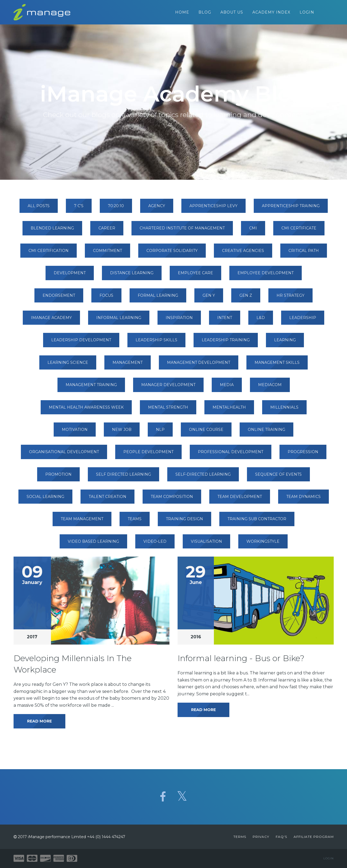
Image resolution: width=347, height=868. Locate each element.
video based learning (93, 544)
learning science (68, 365)
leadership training (226, 343)
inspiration (179, 320)
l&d (261, 320)
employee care (195, 276)
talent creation (107, 499)
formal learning (158, 298)
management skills (277, 365)
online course (206, 432)
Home (182, 14)
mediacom (270, 387)
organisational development (64, 454)
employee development (266, 276)
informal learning (119, 320)
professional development (231, 454)
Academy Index (271, 14)
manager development (168, 387)
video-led (155, 544)
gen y (209, 298)
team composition (172, 499)
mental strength (168, 410)
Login (307, 14)
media (227, 387)
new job (122, 432)
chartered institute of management (182, 231)
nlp (160, 432)
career (107, 231)
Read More (39, 724)
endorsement (59, 298)
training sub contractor (257, 522)
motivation (75, 432)
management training (91, 387)
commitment (107, 253)
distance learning (132, 276)
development (70, 276)
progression (303, 454)
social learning (45, 499)
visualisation (206, 544)
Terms (240, 837)
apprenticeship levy (213, 209)
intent (225, 320)
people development (148, 454)
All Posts (39, 209)
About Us (232, 14)
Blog (205, 14)
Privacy (261, 837)
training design (184, 522)
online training (266, 432)
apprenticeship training (291, 209)
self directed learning (123, 477)
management (128, 365)
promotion (58, 477)
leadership (303, 320)
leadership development (81, 343)
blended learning (52, 231)
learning (285, 343)
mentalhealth (229, 410)
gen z (246, 298)
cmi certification (49, 253)
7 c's (79, 209)
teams (135, 522)
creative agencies (243, 253)
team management (82, 522)
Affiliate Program (314, 837)
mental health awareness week (86, 410)
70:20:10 (116, 209)
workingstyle (263, 544)
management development (199, 365)
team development (240, 499)
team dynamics (303, 499)
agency (157, 209)
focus (106, 298)
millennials (284, 410)
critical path (304, 253)
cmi (253, 231)
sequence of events (278, 477)
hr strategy (290, 298)
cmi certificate (299, 231)
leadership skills (156, 343)
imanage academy (51, 320)
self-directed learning (203, 477)
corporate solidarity (172, 253)
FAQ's (281, 837)
